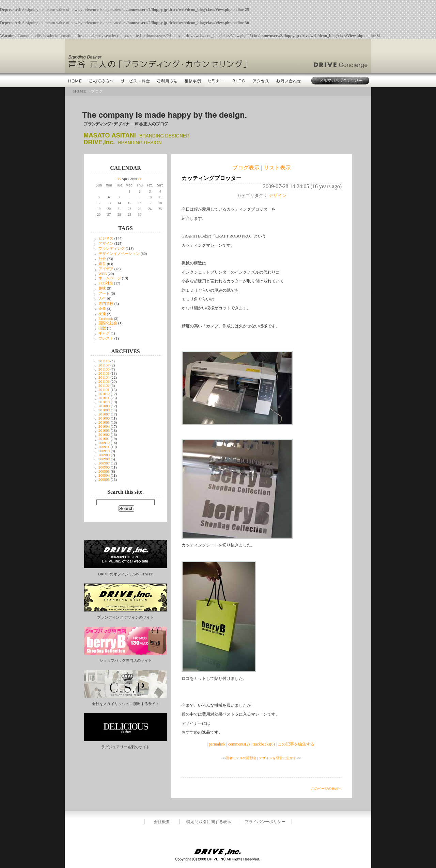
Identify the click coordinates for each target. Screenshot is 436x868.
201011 (104, 398)
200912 (104, 443)
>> (140, 179)
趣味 (102, 288)
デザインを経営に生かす (278, 758)
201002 (104, 435)
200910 (104, 451)
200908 (104, 459)
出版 (102, 328)
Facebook (106, 318)
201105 (104, 373)
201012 (104, 394)
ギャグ (104, 333)
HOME (80, 91)
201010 (104, 402)
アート (104, 293)
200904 (104, 475)
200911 (104, 447)
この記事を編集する (296, 744)
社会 (102, 259)
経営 (102, 264)
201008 (104, 410)
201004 (104, 426)
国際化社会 (108, 323)
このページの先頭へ (326, 789)
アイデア (106, 269)
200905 (104, 471)
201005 (104, 422)
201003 (104, 430)
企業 (102, 309)
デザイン (106, 243)
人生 (102, 298)
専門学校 (106, 304)
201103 (104, 381)
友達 (102, 314)
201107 (104, 365)
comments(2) (239, 744)
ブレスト (106, 338)
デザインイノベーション (119, 253)
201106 (104, 369)
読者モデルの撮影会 (241, 758)
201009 (104, 406)
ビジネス (106, 238)
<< (119, 179)
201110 (104, 361)
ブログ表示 (246, 168)
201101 (104, 390)
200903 (104, 479)
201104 (104, 377)
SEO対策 (106, 283)
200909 (104, 455)
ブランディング (112, 248)
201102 (104, 386)
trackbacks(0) (264, 744)
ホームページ (110, 278)
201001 (104, 439)
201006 (104, 418)
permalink (217, 744)
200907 (104, 463)
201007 (104, 414)
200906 (104, 467)
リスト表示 (277, 168)
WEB (103, 274)
